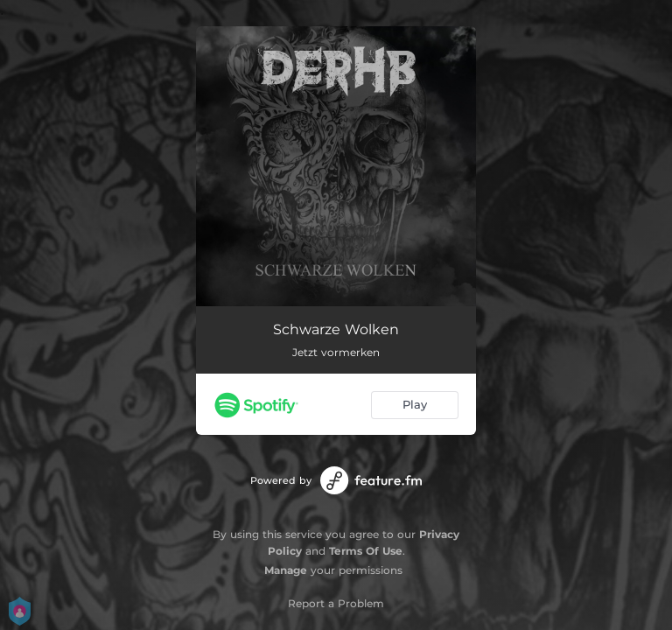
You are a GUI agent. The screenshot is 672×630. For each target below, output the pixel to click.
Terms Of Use (366, 551)
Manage (286, 570)
